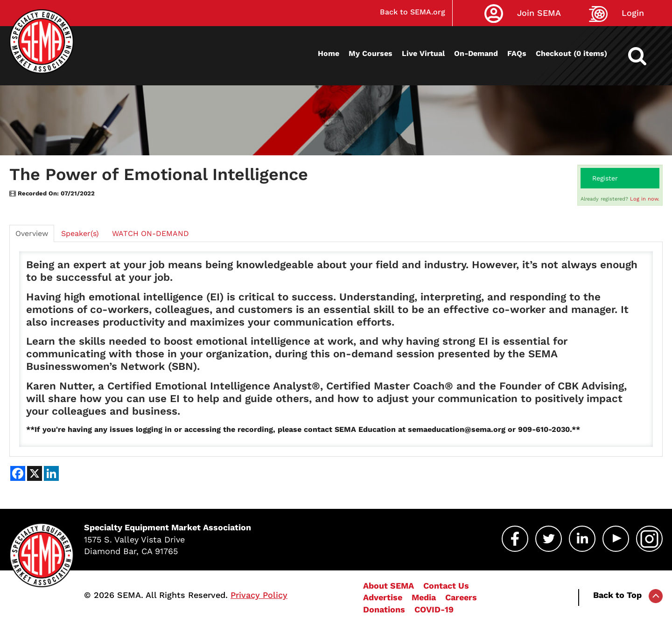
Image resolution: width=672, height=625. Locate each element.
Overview (32, 233)
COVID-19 (434, 609)
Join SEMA (539, 13)
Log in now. (645, 199)
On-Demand (476, 53)
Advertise (383, 597)
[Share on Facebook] (18, 473)
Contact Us (446, 586)
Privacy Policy (259, 595)
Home (329, 53)
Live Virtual (423, 53)
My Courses (371, 53)
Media (424, 597)
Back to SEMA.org (413, 12)
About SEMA (388, 586)
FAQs (517, 53)
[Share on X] (35, 473)
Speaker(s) (80, 233)
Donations (384, 609)
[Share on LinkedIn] (51, 473)
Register (605, 178)
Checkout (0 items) (571, 53)
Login (633, 13)
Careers (461, 597)
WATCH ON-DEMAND (150, 233)
